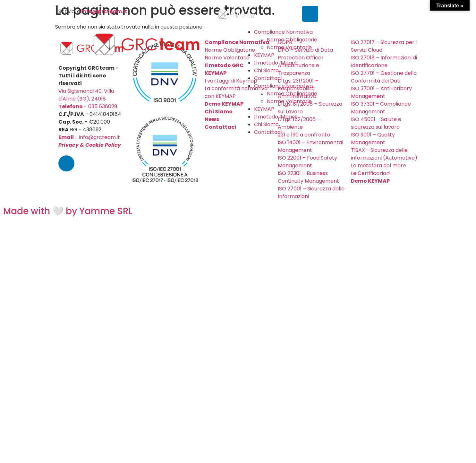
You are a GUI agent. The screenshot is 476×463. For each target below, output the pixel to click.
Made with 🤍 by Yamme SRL (68, 211)
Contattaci (268, 78)
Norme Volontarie (289, 47)
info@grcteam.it (104, 11)
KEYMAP (264, 55)
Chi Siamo (266, 70)
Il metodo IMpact (276, 63)
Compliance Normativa (283, 32)
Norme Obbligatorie (292, 40)
